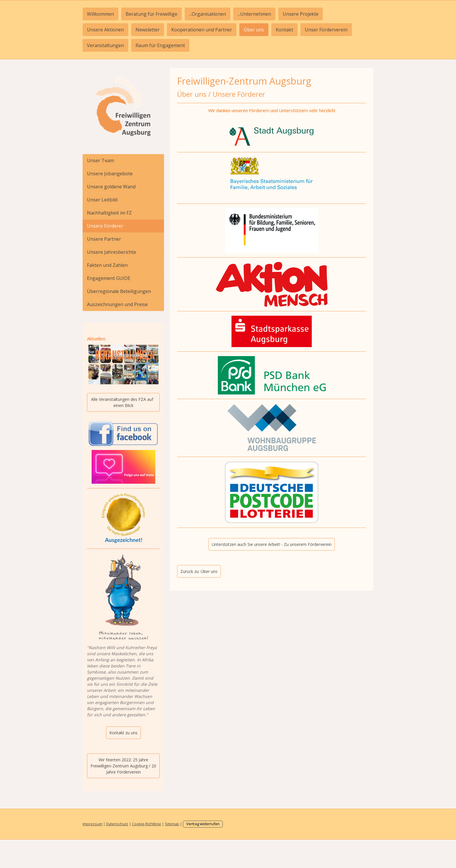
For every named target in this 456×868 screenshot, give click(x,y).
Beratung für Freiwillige (152, 14)
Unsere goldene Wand (111, 187)
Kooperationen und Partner (202, 30)
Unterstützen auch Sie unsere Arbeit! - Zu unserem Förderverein (272, 544)
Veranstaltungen (105, 45)
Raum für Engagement (160, 45)
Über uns (254, 30)
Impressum (92, 824)
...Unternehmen (254, 14)
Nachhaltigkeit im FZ (109, 213)
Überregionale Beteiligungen (119, 291)
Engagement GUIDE (109, 278)
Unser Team (100, 160)
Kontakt (284, 30)
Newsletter (148, 30)
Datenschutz (117, 824)
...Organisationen (207, 14)
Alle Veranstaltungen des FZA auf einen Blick (123, 402)
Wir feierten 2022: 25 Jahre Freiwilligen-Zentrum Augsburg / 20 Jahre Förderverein (123, 766)
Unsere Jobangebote (110, 174)
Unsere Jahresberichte (112, 252)
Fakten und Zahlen (107, 265)
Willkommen (100, 14)
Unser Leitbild (102, 200)
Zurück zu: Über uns (199, 571)
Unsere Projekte (301, 14)
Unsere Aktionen (105, 30)
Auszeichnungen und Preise (117, 304)
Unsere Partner (104, 239)
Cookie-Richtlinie (147, 824)
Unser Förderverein (326, 30)
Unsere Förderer (105, 226)
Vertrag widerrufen (203, 824)
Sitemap (172, 824)
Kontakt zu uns (123, 733)
